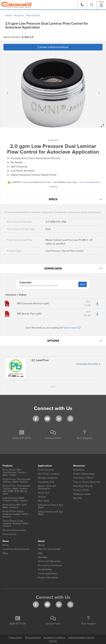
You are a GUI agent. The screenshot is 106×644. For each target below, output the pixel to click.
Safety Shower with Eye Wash (51, 513)
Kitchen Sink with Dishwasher (47, 487)
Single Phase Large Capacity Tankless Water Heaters (16, 514)
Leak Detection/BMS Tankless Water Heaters (15, 499)
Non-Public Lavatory (49, 474)
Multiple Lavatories (48, 478)
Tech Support (84, 435)
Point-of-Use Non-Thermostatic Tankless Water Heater (15, 472)
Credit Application (47, 574)
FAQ (40, 553)
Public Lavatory (46, 470)
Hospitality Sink (46, 482)
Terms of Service (33, 637)
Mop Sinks (44, 501)
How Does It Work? (83, 478)
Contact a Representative (53, 47)
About (41, 541)
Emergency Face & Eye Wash (50, 506)
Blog (5, 553)
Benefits (78, 498)
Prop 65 (53, 641)
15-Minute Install (82, 494)
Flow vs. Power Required (87, 482)
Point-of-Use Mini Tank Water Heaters (15, 506)
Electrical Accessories (14, 530)
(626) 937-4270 (22, 435)
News (6, 541)
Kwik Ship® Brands (83, 486)
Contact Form (53, 435)
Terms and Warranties (50, 561)
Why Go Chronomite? (49, 549)
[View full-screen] (102, 126)
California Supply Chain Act (81, 637)
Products (19, 16)
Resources (79, 466)
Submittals (79, 470)
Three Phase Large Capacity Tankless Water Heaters (16, 524)
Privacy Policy (15, 637)
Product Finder (81, 490)
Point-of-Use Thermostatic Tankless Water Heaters (17, 481)
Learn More (85, 182)
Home (8, 16)
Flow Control (33, 16)
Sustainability (45, 569)
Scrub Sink (44, 493)
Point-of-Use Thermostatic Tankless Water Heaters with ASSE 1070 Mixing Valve (17, 490)
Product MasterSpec (84, 474)
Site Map (43, 557)
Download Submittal (89, 364)
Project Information (48, 578)
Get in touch (72, 328)
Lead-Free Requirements (16, 549)
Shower (42, 497)
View (83, 284)
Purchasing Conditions (50, 565)
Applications (45, 466)
